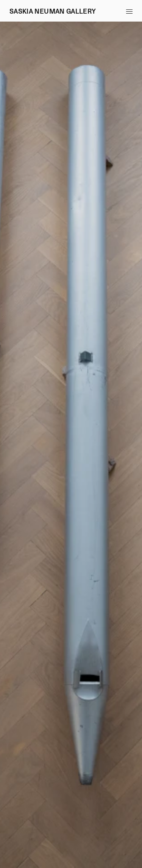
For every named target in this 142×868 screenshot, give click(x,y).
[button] (129, 11)
